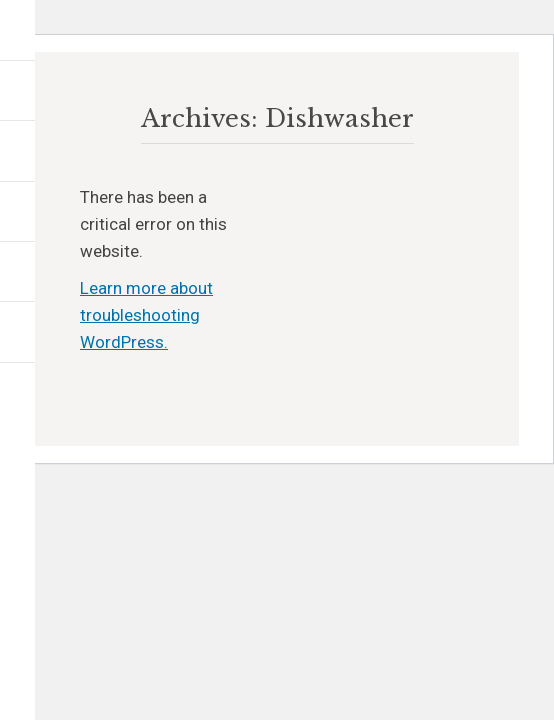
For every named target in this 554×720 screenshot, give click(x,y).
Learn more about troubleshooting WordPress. (146, 315)
